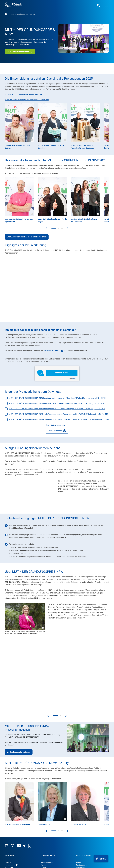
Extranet (8, 787)
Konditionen (81, 793)
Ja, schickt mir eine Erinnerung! (20, 52)
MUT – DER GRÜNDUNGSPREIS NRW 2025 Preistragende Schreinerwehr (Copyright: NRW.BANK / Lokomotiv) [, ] (57, 398)
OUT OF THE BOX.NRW (51, 833)
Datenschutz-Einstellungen (98, 848)
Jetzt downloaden (57, 431)
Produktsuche (82, 790)
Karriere (44, 793)
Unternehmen (10, 833)
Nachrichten (81, 804)
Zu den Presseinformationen (19, 677)
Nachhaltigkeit (11, 825)
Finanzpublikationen (84, 806)
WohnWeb (10, 793)
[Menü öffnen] (106, 5)
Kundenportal (12, 790)
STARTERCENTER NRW (51, 830)
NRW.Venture (46, 835)
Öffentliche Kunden (12, 838)
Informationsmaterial (84, 795)
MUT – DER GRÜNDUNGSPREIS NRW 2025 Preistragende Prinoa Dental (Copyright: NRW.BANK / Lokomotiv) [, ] (57, 409)
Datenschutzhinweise (53, 351)
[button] (101, 859)
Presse (43, 790)
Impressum (9, 848)
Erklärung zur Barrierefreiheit (72, 848)
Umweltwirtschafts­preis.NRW (52, 825)
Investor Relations (48, 795)
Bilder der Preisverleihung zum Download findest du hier (27, 100)
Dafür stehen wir (47, 787)
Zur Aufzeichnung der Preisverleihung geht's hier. (24, 94)
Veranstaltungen (83, 798)
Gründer (8, 830)
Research (44, 798)
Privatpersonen (11, 835)
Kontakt (79, 787)
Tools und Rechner (83, 801)
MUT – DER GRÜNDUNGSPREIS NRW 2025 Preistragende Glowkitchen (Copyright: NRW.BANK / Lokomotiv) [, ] (56, 403)
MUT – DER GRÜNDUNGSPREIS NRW (57, 827)
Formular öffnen (62, 373)
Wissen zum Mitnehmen (86, 809)
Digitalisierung (11, 827)
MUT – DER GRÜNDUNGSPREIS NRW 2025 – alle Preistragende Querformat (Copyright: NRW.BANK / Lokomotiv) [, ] (59, 414)
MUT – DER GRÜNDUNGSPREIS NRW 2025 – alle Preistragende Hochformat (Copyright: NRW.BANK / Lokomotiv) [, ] (59, 419)
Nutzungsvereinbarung (27, 848)
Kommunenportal (13, 795)
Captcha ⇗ (73, 378)
